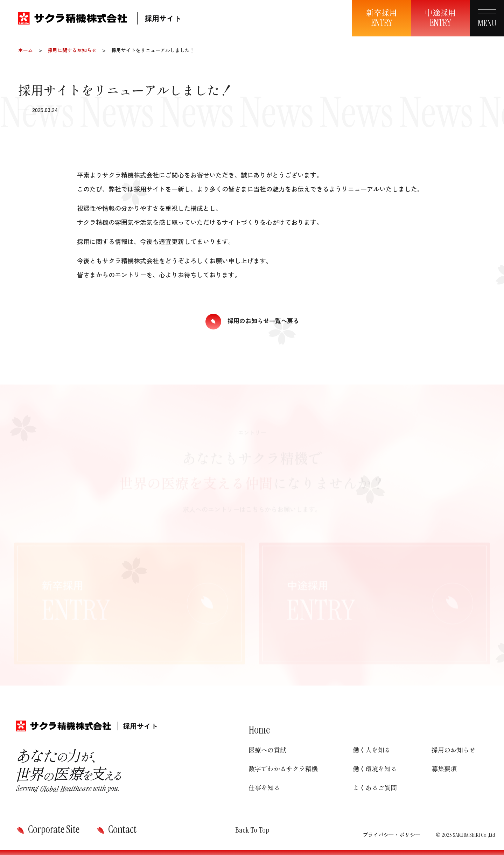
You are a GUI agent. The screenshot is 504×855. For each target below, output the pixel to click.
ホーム (26, 50)
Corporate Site (54, 829)
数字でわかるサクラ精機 (283, 769)
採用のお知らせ (454, 750)
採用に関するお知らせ (72, 50)
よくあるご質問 (375, 787)
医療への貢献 (267, 750)
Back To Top (252, 830)
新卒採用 (381, 18)
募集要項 (444, 769)
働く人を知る (372, 750)
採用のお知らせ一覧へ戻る (263, 320)
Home (259, 730)
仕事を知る (264, 787)
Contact (122, 829)
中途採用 (440, 18)
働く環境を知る (375, 769)
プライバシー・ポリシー (391, 835)
